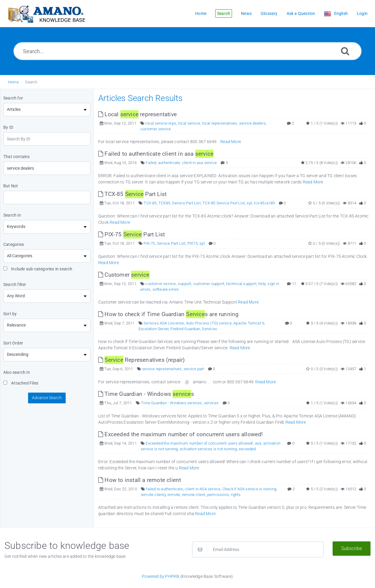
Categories (14, 244)
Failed (151, 163)
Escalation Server (153, 329)
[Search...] (187, 51)
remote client (194, 495)
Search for (13, 98)
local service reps (161, 123)
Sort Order (13, 343)
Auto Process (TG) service (209, 323)
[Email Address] (258, 549)
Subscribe (352, 548)
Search (31, 82)
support (185, 284)
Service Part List (186, 203)
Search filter (15, 284)
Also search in (17, 372)
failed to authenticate (164, 489)
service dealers (252, 123)
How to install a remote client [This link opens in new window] (140, 480)
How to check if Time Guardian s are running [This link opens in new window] (168, 314)
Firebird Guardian (185, 329)
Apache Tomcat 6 (249, 323)
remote (174, 495)
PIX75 (193, 243)
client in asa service (199, 163)
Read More (231, 142)
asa (258, 443)
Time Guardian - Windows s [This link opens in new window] (146, 394)
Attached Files (21, 383)
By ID (8, 127)
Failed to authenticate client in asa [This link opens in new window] (156, 154)
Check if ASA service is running (249, 489)
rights (236, 495)
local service (189, 123)
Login (362, 13)
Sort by (10, 314)
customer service (156, 129)
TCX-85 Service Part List (224, 203)
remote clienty (153, 495)
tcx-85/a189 (264, 203)
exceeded (247, 449)
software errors (166, 289)
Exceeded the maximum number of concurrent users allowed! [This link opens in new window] (181, 434)
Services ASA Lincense (164, 323)
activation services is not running (208, 449)
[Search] (345, 51)
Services (209, 329)
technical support (241, 284)
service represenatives (162, 369)
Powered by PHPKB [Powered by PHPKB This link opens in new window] (160, 576)
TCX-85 (150, 203)
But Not (11, 186)
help (262, 284)
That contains (17, 157)
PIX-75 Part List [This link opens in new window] (132, 234)
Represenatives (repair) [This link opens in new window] (142, 360)
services (211, 403)
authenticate (169, 163)
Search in (12, 215)
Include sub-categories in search (38, 269)
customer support (209, 284)
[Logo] (46, 14)
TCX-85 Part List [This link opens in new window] (132, 194)
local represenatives (219, 123)
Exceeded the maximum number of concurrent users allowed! (199, 443)
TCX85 (164, 203)
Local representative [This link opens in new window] (137, 114)
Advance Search (47, 398)
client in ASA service (203, 489)
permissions (218, 495)
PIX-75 (149, 243)
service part (194, 369)
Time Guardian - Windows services (171, 403)
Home (13, 82)
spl (249, 203)
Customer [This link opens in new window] (124, 275)
